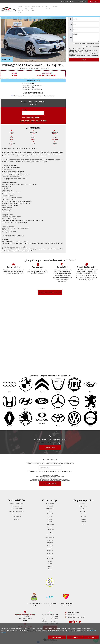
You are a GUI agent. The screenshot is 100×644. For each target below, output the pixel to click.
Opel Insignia (25, 518)
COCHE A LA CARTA (50, 418)
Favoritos (64, 1)
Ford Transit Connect (25, 508)
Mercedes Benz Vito (42, 500)
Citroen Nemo (42, 484)
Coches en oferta (56, 6)
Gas (92, 497)
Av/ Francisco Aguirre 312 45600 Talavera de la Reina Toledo (25, 622)
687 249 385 (71, 608)
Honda (8, 492)
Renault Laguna (25, 542)
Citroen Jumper (25, 489)
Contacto (95, 6)
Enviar (84, 60)
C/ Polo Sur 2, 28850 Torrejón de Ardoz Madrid (25, 610)
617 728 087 (81, 608)
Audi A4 (25, 476)
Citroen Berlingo (25, 482)
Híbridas (92, 495)
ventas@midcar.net (73, 604)
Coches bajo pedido (58, 483)
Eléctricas (92, 492)
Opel (8, 503)
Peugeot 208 (25, 521)
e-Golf (25, 12)
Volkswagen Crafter (42, 529)
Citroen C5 (25, 487)
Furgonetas (75, 513)
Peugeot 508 (25, 529)
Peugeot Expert (42, 508)
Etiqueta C (75, 484)
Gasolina (75, 539)
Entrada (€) (25, 114)
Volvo (8, 521)
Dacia (8, 484)
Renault (8, 508)
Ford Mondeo (25, 503)
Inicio (3, 12)
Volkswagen (19, 12)
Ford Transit (42, 489)
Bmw (8, 479)
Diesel (75, 542)
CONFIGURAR (57, 637)
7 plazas (75, 495)
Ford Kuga (25, 500)
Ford (8, 489)
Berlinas (75, 500)
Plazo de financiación (28, 122)
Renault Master (42, 521)
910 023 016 (71, 606)
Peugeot (8, 505)
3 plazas (75, 489)
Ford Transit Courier (42, 495)
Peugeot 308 (25, 524)
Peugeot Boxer (42, 505)
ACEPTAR (91, 637)
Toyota (8, 516)
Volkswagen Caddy (25, 555)
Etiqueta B (75, 487)
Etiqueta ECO (75, 482)
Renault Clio (25, 537)
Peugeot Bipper (25, 531)
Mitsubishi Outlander (25, 516)
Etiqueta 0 (75, 479)
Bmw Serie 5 (25, 479)
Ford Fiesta (25, 495)
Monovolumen (75, 508)
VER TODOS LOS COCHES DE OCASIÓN (50, 338)
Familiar (75, 505)
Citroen (8, 482)
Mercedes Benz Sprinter (25, 513)
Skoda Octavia (25, 550)
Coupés (75, 534)
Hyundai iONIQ (25, 510)
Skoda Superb (25, 552)
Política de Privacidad (76, 57)
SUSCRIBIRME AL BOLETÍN (50, 454)
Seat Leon (25, 547)
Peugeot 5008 (25, 526)
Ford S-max (25, 505)
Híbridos (75, 537)
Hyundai (8, 495)
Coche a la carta (67, 6)
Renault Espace (25, 539)
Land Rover (8, 497)
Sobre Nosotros (86, 6)
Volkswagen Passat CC (25, 560)
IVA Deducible (75, 497)
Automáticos (75, 476)
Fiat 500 (25, 492)
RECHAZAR (75, 637)
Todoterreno (75, 503)
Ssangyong (8, 513)
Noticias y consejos (58, 491)
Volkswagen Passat (25, 558)
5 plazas (75, 492)
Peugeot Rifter (42, 513)
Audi (8, 476)
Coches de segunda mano (42, 6)
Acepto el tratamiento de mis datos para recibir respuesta (87, 43)
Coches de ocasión (11, 12)
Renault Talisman (25, 544)
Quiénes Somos (58, 493)
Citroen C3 (25, 484)
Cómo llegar (82, 1)
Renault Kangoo (42, 518)
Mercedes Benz (8, 500)
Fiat (8, 487)
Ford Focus (25, 497)
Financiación (77, 6)
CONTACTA (94, 1)
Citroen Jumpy (42, 482)
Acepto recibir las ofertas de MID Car (91, 46)
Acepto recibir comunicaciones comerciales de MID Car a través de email (51, 442)
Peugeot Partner (25, 534)
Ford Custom (42, 487)
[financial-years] (38, 122)
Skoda (8, 510)
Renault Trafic (42, 524)
